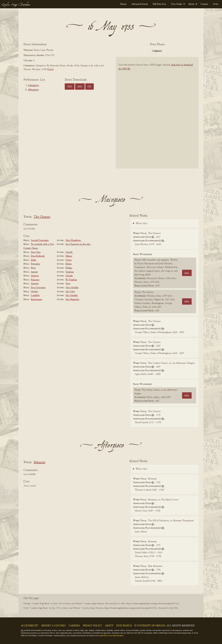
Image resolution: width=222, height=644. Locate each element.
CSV (89, 86)
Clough (69, 276)
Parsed (182, 51)
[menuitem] (123, 4)
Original (148, 51)
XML (80, 86)
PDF (131, 51)
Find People (124, 626)
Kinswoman (36, 299)
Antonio (35, 284)
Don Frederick (38, 256)
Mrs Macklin (72, 295)
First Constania (38, 288)
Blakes (69, 264)
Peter (33, 268)
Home (123, 4)
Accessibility (30, 626)
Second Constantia (40, 240)
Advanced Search (140, 4)
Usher (69, 260)
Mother (35, 292)
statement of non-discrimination (111, 636)
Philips (69, 268)
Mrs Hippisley (72, 299)
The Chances (42, 217)
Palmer (69, 256)
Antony (34, 272)
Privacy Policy (92, 626)
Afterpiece (33, 90)
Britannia (39, 462)
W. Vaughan (71, 280)
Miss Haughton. (73, 240)
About (191, 4)
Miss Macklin (72, 288)
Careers (74, 626)
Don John (36, 252)
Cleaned (165, 51)
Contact (204, 4)
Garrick (69, 252)
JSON (70, 86)
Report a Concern (54, 626)
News (216, 4)
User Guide (177, 4)
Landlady (35, 295)
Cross (50, 69)
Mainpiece (33, 86)
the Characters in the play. (78, 244)
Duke (34, 260)
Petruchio (35, 264)
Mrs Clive (70, 292)
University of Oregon (151, 626)
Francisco (35, 280)
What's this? (142, 223)
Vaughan (70, 272)
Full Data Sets (159, 4)
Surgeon (35, 276)
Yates (68, 284)
